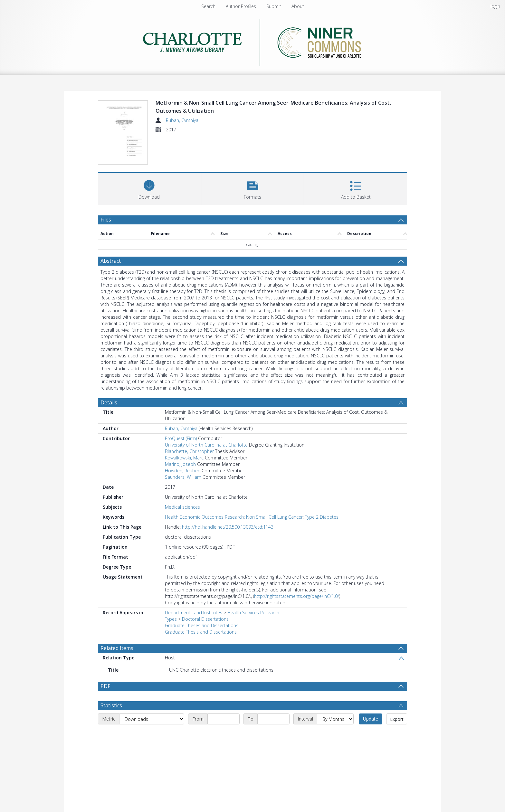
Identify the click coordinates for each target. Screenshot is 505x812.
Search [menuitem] (208, 6)
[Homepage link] (253, 41)
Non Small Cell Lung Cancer (274, 517)
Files (106, 220)
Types (171, 619)
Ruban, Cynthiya (182, 120)
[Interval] (335, 719)
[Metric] (152, 719)
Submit (274, 6)
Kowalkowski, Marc (184, 458)
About (298, 6)
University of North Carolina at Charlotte (206, 445)
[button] (253, 188)
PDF (105, 686)
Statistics (111, 705)
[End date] (273, 719)
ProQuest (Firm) (181, 438)
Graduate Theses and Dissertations (202, 625)
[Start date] (224, 719)
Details (109, 402)
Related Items (117, 648)
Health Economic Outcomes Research (204, 517)
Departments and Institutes (194, 613)
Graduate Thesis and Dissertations (201, 632)
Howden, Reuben (183, 471)
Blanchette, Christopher (189, 451)
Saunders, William (183, 477)
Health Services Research (253, 613)
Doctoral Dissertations (205, 619)
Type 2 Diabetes (322, 517)
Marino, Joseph (180, 464)
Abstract (111, 261)
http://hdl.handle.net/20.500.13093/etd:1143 (228, 527)
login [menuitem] (495, 6)
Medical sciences (182, 507)
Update (371, 719)
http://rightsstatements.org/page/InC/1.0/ (297, 596)
